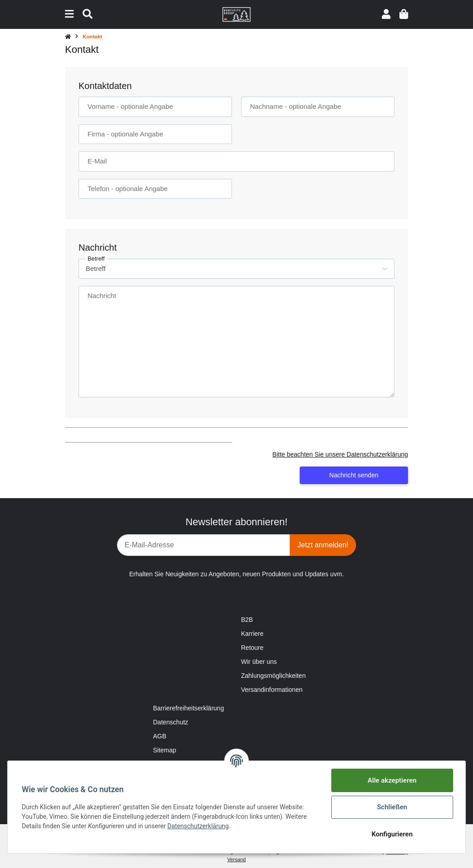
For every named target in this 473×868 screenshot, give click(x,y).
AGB (160, 736)
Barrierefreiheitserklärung (188, 708)
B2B (247, 620)
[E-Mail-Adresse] (204, 545)
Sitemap (165, 750)
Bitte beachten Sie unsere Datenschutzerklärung (340, 454)
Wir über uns (259, 662)
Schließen (392, 807)
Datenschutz (171, 722)
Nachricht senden (354, 475)
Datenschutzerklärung (198, 826)
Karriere (252, 634)
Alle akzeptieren (392, 780)
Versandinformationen (272, 690)
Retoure (252, 648)
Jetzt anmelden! (323, 545)
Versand (236, 859)
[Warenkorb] (404, 14)
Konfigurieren (392, 834)
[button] (386, 14)
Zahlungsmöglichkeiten (273, 676)
